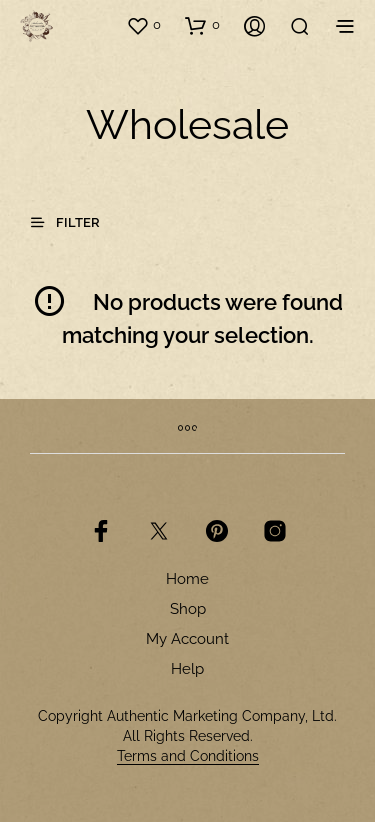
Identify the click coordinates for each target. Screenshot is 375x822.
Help (187, 669)
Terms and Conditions (188, 756)
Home (187, 579)
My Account (187, 639)
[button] (143, 25)
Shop (188, 609)
